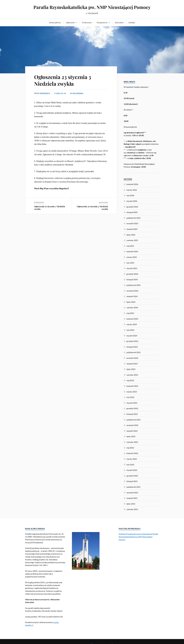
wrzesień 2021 (132, 493)
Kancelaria (119, 22)
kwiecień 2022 (132, 453)
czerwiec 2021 (132, 509)
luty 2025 (130, 263)
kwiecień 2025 (132, 251)
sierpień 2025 (132, 229)
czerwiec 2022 (132, 442)
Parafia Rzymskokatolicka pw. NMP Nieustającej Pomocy (92, 7)
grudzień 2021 (132, 476)
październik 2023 (133, 352)
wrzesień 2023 (132, 358)
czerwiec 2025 (132, 240)
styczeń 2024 (132, 336)
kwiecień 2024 (132, 319)
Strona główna (55, 22)
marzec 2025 (132, 257)
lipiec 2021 (131, 504)
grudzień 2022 (132, 408)
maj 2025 (130, 246)
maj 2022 (130, 448)
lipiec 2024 (131, 302)
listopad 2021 (132, 481)
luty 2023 (130, 397)
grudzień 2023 (132, 341)
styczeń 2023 (132, 403)
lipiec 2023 (131, 369)
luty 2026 (130, 195)
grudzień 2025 (132, 207)
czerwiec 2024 (132, 307)
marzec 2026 (132, 190)
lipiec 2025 (131, 235)
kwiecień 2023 (132, 386)
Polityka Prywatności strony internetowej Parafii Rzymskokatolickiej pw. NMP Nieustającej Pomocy (138, 537)
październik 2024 (133, 285)
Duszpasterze (102, 22)
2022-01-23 (61, 93)
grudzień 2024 (132, 274)
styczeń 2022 (132, 470)
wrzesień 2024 (132, 291)
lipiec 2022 (131, 436)
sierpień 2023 (132, 364)
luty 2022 (130, 465)
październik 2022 (133, 420)
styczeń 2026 (132, 201)
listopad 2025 (132, 212)
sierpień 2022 (132, 431)
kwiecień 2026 (132, 184)
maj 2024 (130, 313)
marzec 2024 (132, 324)
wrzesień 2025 (132, 223)
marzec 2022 (132, 459)
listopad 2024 (132, 279)
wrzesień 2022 (132, 425)
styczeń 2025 (132, 268)
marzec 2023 (132, 392)
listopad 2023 (132, 347)
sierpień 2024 (132, 296)
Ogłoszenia (70, 22)
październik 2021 (133, 487)
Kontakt (132, 22)
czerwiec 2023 (132, 375)
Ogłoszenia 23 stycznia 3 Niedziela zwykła (63, 80)
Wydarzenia (87, 22)
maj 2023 (130, 380)
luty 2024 (130, 330)
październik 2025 (133, 218)
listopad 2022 (132, 414)
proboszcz (45, 93)
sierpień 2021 (132, 498)
